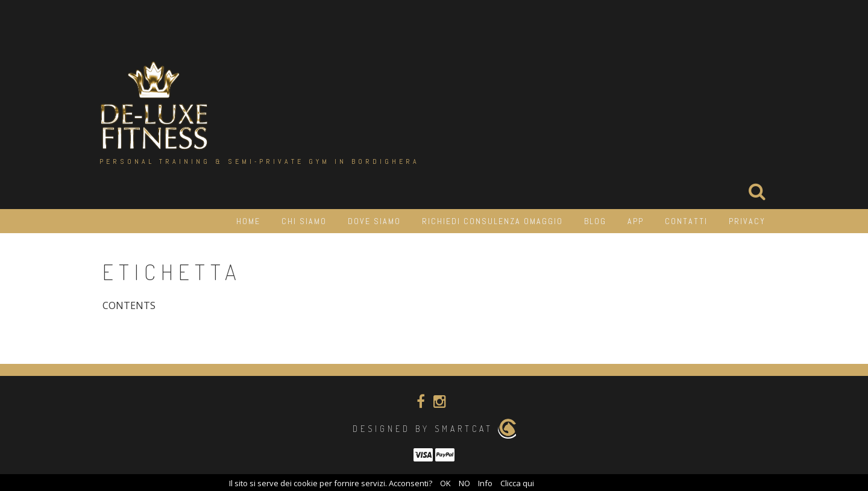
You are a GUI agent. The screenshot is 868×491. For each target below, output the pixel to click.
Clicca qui (517, 483)
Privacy (747, 221)
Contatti (686, 221)
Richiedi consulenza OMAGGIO (492, 221)
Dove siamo (374, 221)
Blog (595, 221)
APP (636, 221)
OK (445, 483)
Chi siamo (304, 221)
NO (464, 483)
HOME (248, 221)
